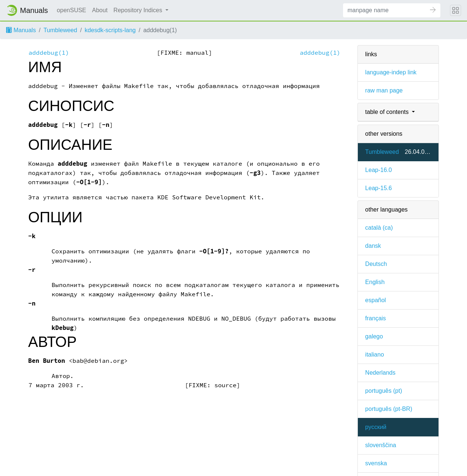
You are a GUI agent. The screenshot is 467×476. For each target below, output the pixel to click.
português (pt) (384, 391)
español (376, 300)
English (375, 282)
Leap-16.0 (379, 170)
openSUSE (72, 10)
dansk (373, 246)
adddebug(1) (49, 53)
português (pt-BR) (389, 409)
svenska (376, 463)
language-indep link (391, 72)
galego (374, 336)
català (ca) (379, 228)
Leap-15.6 (379, 188)
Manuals (21, 30)
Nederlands (380, 373)
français (376, 318)
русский (376, 427)
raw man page (384, 90)
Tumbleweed (60, 30)
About (100, 10)
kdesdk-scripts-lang (110, 30)
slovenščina (381, 445)
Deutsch (376, 264)
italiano (375, 355)
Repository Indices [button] (139, 10)
